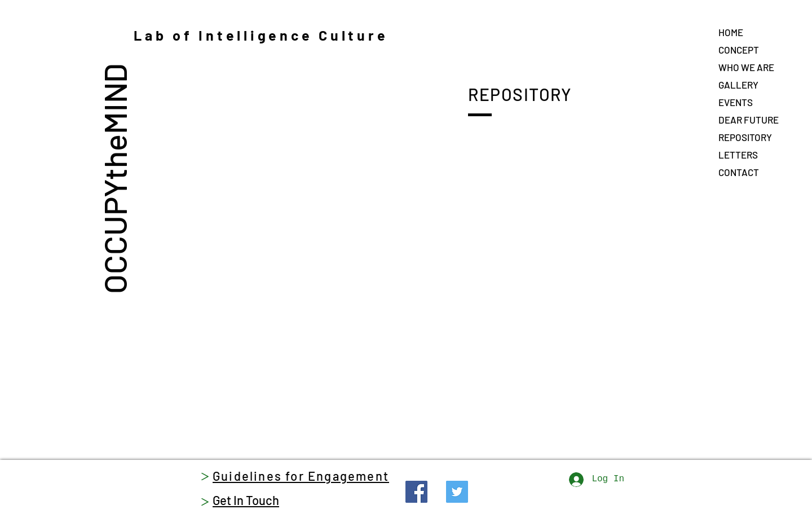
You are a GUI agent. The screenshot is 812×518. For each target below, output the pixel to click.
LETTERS (738, 155)
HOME (731, 32)
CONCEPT (739, 50)
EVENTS (736, 102)
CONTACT (739, 172)
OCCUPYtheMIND (114, 178)
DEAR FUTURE (749, 120)
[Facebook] (416, 492)
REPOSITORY (745, 137)
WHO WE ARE (746, 67)
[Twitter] (457, 492)
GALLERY (738, 85)
